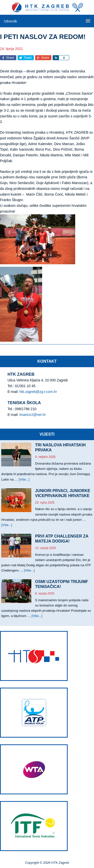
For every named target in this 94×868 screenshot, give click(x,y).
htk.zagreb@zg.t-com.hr (38, 392)
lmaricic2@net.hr (32, 415)
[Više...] (24, 479)
